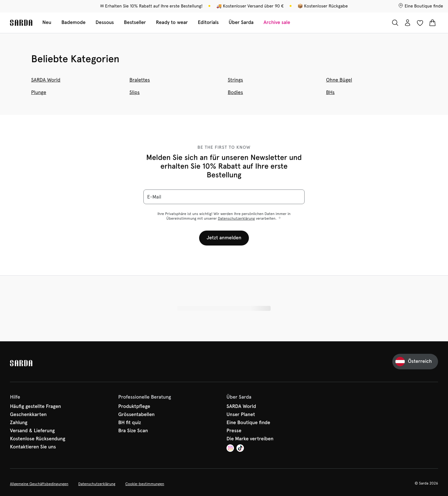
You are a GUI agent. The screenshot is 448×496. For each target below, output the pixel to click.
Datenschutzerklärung (236, 218)
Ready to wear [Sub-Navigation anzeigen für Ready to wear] (172, 23)
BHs (330, 92)
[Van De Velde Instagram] (230, 449)
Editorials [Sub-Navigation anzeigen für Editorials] (208, 23)
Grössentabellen (136, 415)
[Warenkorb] (432, 23)
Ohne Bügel (339, 80)
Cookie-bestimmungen (145, 484)
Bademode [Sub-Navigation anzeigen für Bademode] (73, 23)
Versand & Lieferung (32, 431)
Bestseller (135, 23)
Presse (234, 431)
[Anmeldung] (408, 23)
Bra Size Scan (133, 431)
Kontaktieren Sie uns (33, 447)
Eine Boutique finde (248, 423)
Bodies (235, 92)
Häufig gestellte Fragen (35, 407)
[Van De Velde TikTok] (240, 449)
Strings (235, 80)
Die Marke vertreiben (250, 439)
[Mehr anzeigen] (280, 218)
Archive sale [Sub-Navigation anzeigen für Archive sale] (277, 23)
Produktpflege (134, 407)
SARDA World (46, 80)
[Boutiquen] (421, 6)
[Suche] (395, 23)
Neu (47, 23)
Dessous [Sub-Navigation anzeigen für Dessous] (105, 23)
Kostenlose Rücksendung (38, 439)
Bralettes (140, 80)
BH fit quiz (130, 423)
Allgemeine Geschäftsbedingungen (39, 484)
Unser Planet (241, 415)
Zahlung (19, 423)
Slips (135, 92)
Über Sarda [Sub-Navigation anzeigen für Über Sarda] (241, 23)
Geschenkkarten (28, 415)
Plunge (39, 92)
